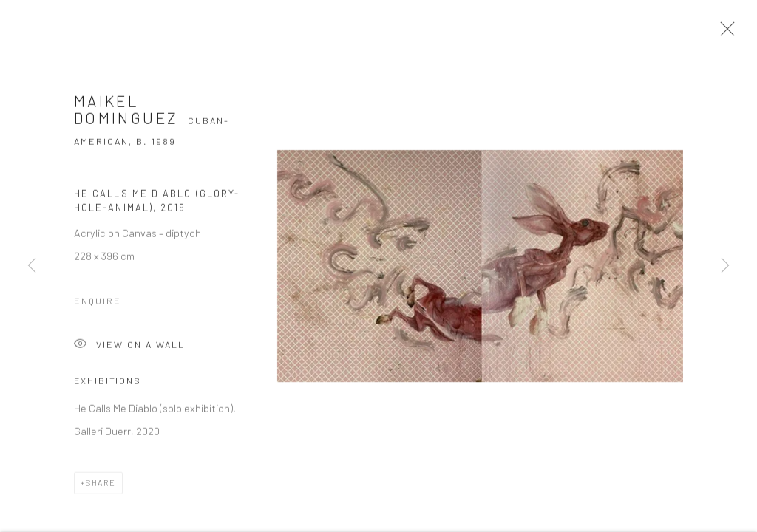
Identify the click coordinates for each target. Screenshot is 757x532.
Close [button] (724, 33)
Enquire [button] (98, 304)
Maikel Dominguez (126, 113)
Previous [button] (32, 266)
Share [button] (101, 487)
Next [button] (725, 266)
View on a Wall (129, 349)
